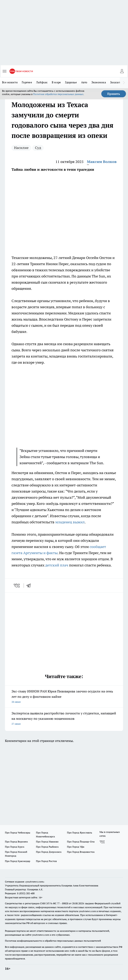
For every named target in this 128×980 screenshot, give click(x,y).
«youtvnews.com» (35, 882)
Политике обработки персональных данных (58, 94)
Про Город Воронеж (16, 842)
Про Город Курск (15, 847)
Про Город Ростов (46, 861)
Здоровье (71, 82)
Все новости (10, 82)
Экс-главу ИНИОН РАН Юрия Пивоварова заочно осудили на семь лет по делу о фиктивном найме (64, 697)
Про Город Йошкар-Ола (81, 842)
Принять (114, 94)
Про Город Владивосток (81, 852)
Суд (38, 148)
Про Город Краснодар (18, 861)
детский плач (57, 565)
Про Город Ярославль (80, 833)
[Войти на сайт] (122, 71)
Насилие (21, 148)
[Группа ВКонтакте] (102, 842)
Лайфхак (42, 82)
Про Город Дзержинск (49, 852)
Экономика (99, 82)
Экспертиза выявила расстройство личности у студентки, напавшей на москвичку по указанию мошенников (64, 719)
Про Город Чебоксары (18, 833)
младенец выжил (70, 522)
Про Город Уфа (76, 847)
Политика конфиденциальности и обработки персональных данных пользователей (53, 941)
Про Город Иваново (47, 842)
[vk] (17, 586)
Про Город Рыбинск (47, 847)
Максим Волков (102, 162)
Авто (84, 82)
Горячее (27, 82)
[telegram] (30, 586)
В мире (56, 82)
